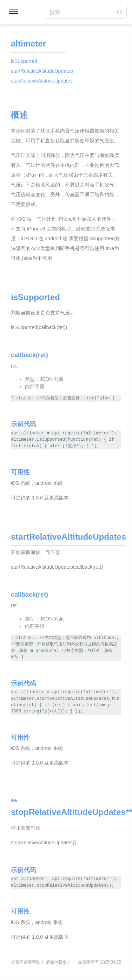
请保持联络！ (58, 962)
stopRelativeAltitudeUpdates (42, 81)
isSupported (24, 61)
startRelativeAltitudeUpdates (42, 71)
